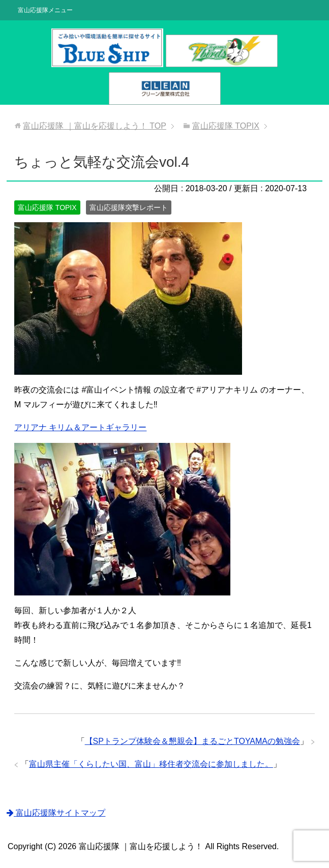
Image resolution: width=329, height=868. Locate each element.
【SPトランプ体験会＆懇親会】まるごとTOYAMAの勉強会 (192, 741)
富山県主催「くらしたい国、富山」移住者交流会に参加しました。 (151, 764)
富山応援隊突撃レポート (129, 207)
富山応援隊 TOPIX (47, 207)
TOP (95, 126)
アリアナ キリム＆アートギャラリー (80, 427)
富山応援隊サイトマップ (56, 813)
